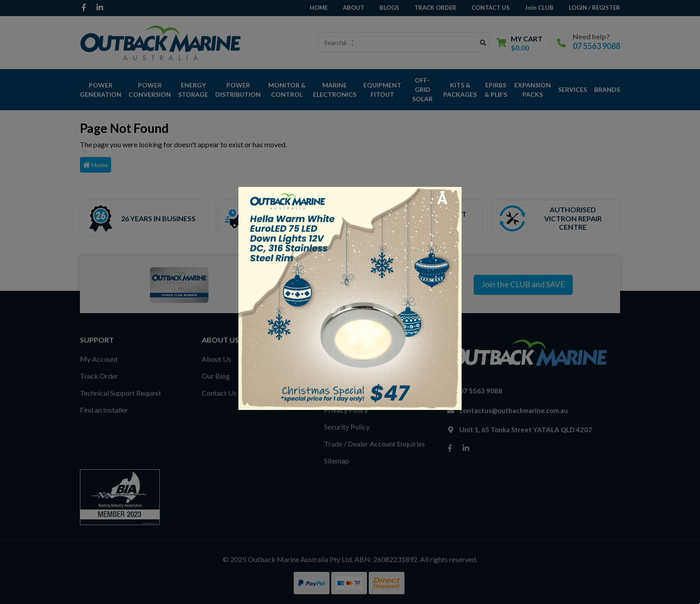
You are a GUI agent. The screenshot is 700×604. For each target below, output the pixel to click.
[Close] (447, 199)
